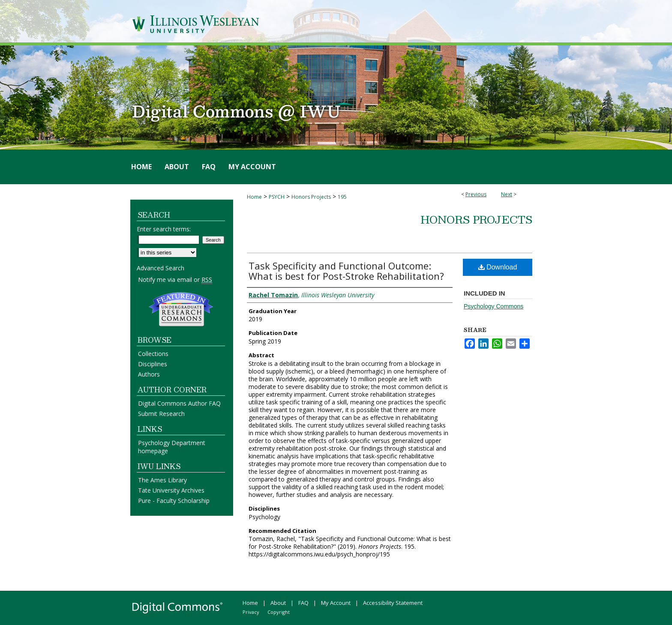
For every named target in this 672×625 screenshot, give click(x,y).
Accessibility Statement (393, 603)
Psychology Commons (493, 306)
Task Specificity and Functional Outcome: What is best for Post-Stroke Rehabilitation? (346, 271)
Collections (153, 354)
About (278, 603)
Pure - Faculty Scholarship (174, 501)
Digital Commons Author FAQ (179, 403)
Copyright (279, 612)
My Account (336, 603)
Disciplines (153, 364)
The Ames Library (162, 480)
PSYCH (277, 197)
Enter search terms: (164, 229)
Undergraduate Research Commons (181, 309)
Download (498, 267)
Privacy (251, 612)
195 (342, 197)
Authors (149, 374)
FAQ (303, 603)
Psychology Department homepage (172, 447)
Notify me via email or (175, 280)
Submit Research (161, 414)
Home (254, 197)
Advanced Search (160, 268)
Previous (476, 194)
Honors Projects (311, 197)
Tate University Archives (171, 490)
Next (507, 194)
